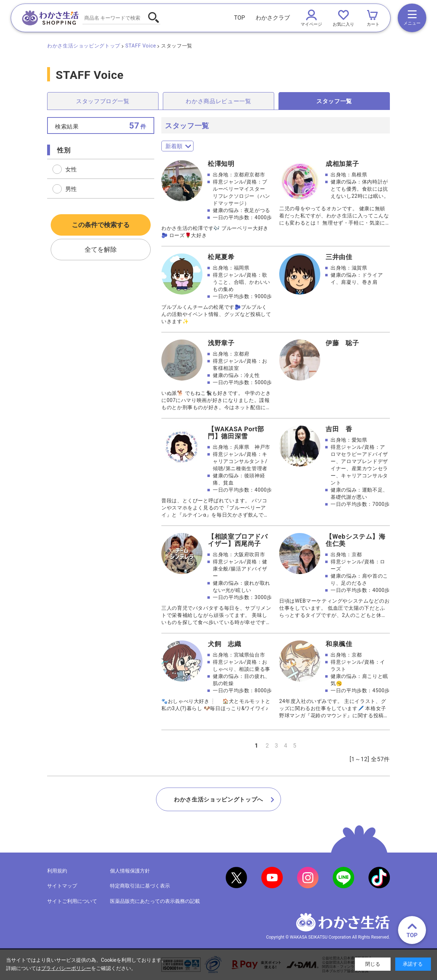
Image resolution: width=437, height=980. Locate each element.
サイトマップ (62, 886)
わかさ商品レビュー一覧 (218, 101)
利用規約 (57, 871)
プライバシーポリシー (66, 968)
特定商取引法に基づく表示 (140, 886)
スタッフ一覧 (334, 101)
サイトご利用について (72, 901)
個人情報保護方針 (130, 871)
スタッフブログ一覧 (103, 101)
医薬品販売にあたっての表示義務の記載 (155, 901)
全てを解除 (101, 250)
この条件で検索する (101, 225)
